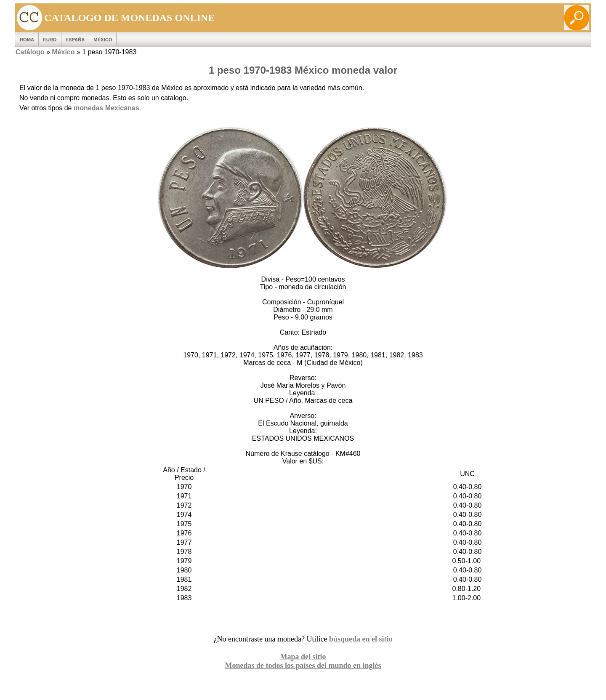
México (103, 40)
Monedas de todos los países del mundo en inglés (303, 665)
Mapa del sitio (303, 657)
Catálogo (30, 52)
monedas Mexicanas (106, 108)
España (75, 40)
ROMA (27, 40)
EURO (50, 40)
